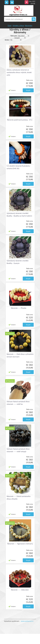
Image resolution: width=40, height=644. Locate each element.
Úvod (9, 26)
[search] (34, 19)
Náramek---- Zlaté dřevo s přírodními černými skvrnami (20, 355)
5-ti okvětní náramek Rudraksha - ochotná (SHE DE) (19, 167)
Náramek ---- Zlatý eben (20, 590)
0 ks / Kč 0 (32, 1)
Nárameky (29, 26)
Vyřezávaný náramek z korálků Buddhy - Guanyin (18, 262)
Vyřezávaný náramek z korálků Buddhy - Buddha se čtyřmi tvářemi (19, 215)
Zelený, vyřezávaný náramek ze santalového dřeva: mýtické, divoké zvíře (19, 72)
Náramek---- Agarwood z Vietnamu (20, 544)
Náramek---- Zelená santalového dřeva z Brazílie (19, 498)
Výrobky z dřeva (18, 26)
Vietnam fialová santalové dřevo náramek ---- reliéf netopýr (18, 450)
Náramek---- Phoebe (19, 308)
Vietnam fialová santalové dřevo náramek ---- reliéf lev (18, 403)
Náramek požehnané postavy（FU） (20, 120)
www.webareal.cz (27, 621)
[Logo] (19, 11)
